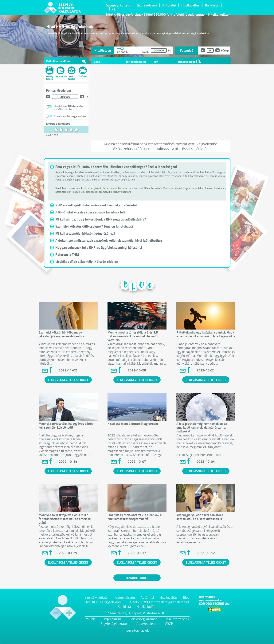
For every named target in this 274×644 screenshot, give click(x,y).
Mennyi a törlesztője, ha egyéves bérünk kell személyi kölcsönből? (66, 425)
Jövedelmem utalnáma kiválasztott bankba (69, 108)
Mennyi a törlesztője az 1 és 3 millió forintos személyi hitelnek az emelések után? (65, 519)
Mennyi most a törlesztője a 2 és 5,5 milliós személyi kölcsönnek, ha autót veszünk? (133, 336)
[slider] (123, 49)
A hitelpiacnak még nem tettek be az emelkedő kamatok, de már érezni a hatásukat (202, 427)
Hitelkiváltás (190, 5)
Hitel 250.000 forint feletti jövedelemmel (176, 14)
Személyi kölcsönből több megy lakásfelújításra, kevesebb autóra (62, 334)
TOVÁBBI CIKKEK (137, 578)
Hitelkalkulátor (219, 14)
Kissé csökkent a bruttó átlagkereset (133, 423)
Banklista (212, 5)
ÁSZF (169, 623)
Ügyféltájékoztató (114, 623)
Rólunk (90, 619)
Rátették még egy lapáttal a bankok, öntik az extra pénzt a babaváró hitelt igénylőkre (206, 334)
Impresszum (112, 619)
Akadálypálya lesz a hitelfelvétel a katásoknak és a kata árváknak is (200, 517)
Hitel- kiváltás (72, 73)
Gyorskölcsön (147, 5)
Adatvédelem (146, 623)
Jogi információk (177, 619)
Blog (112, 9)
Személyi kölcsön (119, 5)
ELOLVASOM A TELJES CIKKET (68, 380)
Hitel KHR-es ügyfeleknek (125, 14)
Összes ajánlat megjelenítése (70, 116)
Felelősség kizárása (143, 619)
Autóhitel (169, 5)
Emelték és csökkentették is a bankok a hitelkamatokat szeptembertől (135, 517)
